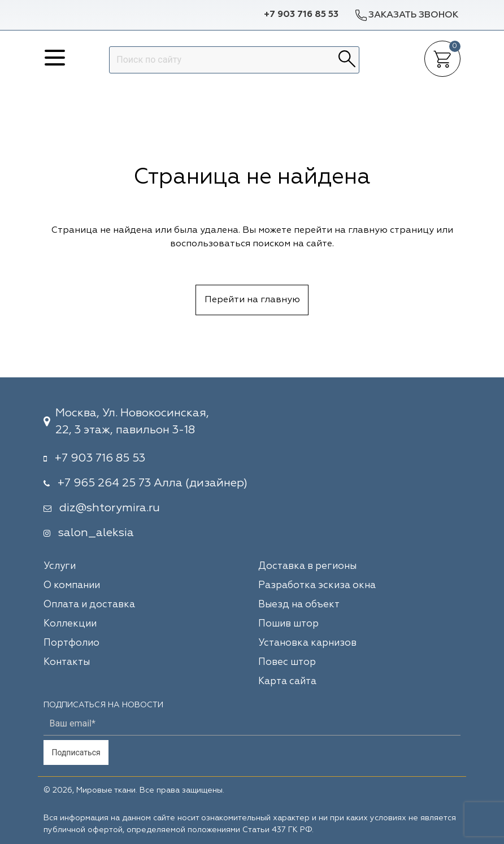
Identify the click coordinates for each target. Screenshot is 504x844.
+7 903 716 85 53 (301, 15)
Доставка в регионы (307, 566)
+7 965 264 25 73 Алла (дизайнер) (153, 483)
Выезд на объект (299, 605)
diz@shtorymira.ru (110, 508)
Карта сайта (287, 682)
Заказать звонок (406, 15)
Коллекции (70, 624)
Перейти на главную (252, 300)
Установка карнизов (307, 643)
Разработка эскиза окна (317, 586)
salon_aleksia (96, 533)
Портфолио (71, 643)
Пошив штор (288, 624)
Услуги (60, 566)
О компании (72, 586)
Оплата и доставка (89, 605)
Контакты (67, 662)
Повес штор (287, 662)
